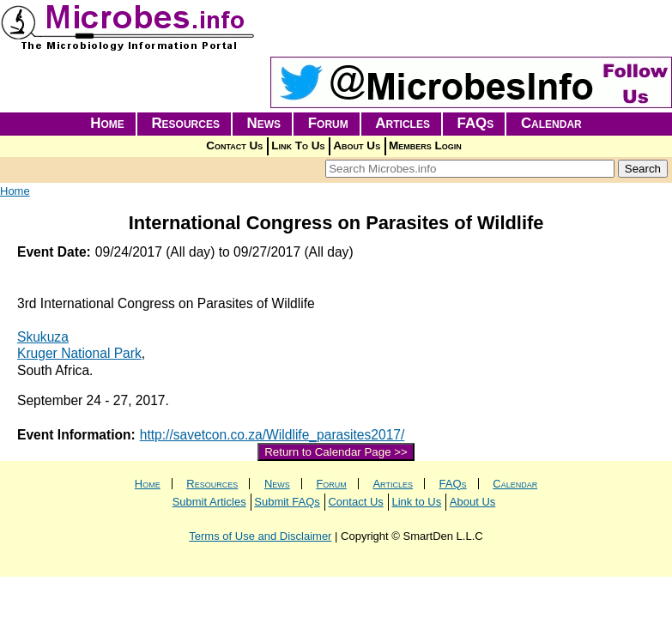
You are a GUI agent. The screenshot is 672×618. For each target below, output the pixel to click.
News (264, 123)
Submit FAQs (287, 502)
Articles (403, 123)
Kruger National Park (79, 353)
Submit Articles (209, 502)
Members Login (425, 145)
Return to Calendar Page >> (336, 452)
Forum (328, 123)
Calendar (551, 123)
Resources (185, 123)
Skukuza (43, 337)
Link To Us (298, 145)
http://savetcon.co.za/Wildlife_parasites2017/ (272, 435)
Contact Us (234, 145)
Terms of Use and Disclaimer (260, 536)
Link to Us (416, 502)
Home (107, 123)
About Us (357, 145)
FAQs (476, 123)
